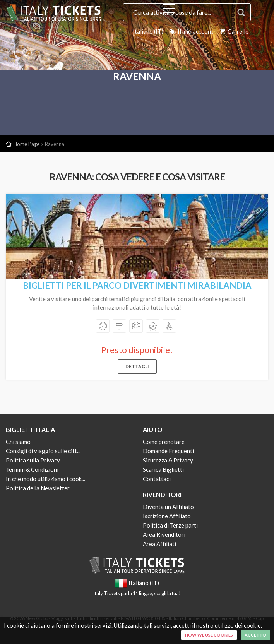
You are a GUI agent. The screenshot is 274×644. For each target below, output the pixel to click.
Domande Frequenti (168, 451)
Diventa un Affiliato (168, 507)
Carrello (234, 31)
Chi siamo (18, 442)
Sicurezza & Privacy (168, 460)
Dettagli (137, 366)
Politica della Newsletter (38, 488)
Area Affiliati (159, 544)
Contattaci (157, 479)
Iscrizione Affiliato (167, 516)
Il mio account (191, 31)
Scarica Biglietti (163, 469)
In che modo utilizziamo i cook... (45, 479)
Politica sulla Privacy (33, 460)
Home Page (27, 144)
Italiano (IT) (148, 31)
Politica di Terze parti (170, 525)
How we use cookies (209, 635)
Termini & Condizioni (32, 469)
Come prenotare (164, 442)
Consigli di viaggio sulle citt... (43, 451)
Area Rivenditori (164, 534)
